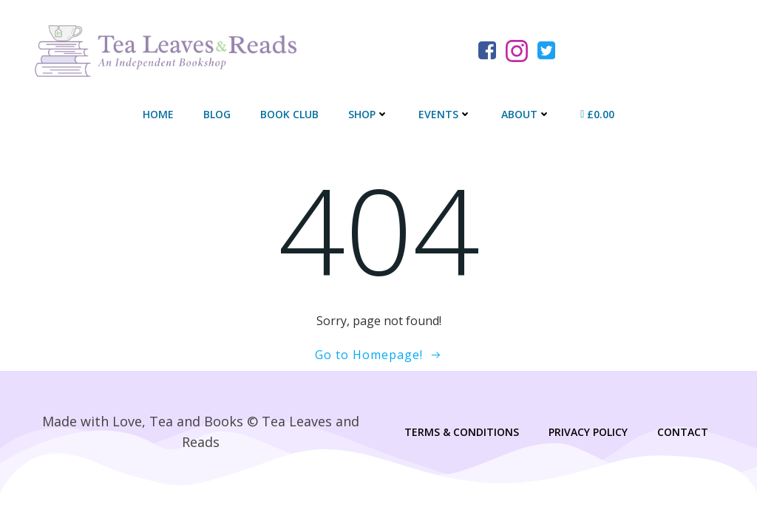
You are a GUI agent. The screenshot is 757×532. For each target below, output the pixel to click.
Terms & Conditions (461, 433)
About (526, 115)
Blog (217, 115)
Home (158, 115)
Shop (369, 115)
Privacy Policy (587, 433)
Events (445, 115)
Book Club (289, 115)
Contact (682, 433)
